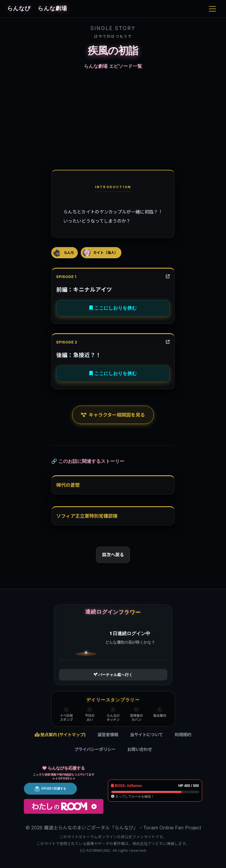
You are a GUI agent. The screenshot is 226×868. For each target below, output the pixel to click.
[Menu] (212, 9)
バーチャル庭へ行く (113, 675)
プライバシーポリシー (95, 749)
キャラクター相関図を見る (113, 415)
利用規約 (183, 735)
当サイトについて (146, 735)
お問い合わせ (140, 749)
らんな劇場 (66, 8)
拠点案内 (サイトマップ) (60, 735)
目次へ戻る (113, 555)
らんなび (19, 8)
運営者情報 (108, 735)
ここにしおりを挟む (113, 308)
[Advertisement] (113, 119)
